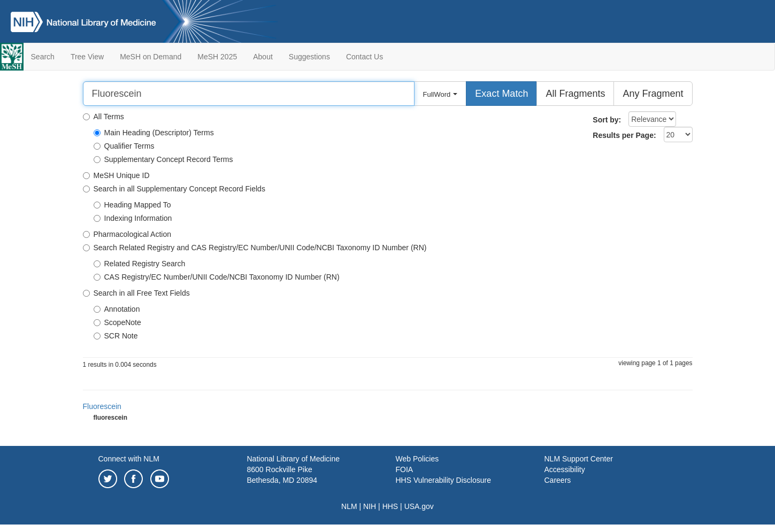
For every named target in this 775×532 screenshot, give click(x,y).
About (263, 57)
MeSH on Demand (151, 57)
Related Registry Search (140, 264)
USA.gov (419, 506)
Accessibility (565, 469)
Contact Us (365, 57)
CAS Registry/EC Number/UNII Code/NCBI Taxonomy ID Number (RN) (217, 277)
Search (43, 57)
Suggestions (309, 57)
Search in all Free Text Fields (136, 293)
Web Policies (417, 459)
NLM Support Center (579, 459)
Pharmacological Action (127, 234)
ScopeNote (117, 322)
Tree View (87, 57)
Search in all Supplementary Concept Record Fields (174, 189)
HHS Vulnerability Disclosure (443, 480)
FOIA (405, 469)
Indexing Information (133, 218)
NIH (370, 506)
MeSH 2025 (217, 57)
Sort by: (607, 120)
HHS (390, 506)
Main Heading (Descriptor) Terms (154, 133)
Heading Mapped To (132, 205)
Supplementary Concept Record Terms (163, 159)
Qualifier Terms (124, 146)
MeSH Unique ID (116, 175)
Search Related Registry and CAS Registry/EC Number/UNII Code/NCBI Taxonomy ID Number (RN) (255, 248)
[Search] (249, 94)
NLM (349, 506)
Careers (558, 480)
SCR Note (116, 336)
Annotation (117, 309)
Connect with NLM (129, 459)
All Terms (103, 117)
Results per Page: (624, 135)
